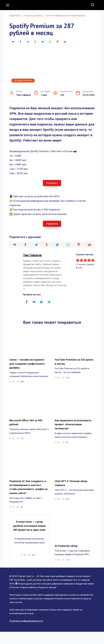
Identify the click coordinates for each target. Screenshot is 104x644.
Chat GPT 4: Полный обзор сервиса (71, 480)
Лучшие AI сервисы (23, 81)
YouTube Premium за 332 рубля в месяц (74, 361)
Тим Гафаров (32, 255)
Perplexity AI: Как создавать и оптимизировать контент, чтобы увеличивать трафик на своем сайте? (28, 484)
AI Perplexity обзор (66, 542)
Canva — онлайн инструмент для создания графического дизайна (27, 363)
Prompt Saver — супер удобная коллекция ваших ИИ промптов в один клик (29, 521)
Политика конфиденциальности (26, 617)
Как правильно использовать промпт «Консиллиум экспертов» (73, 423)
